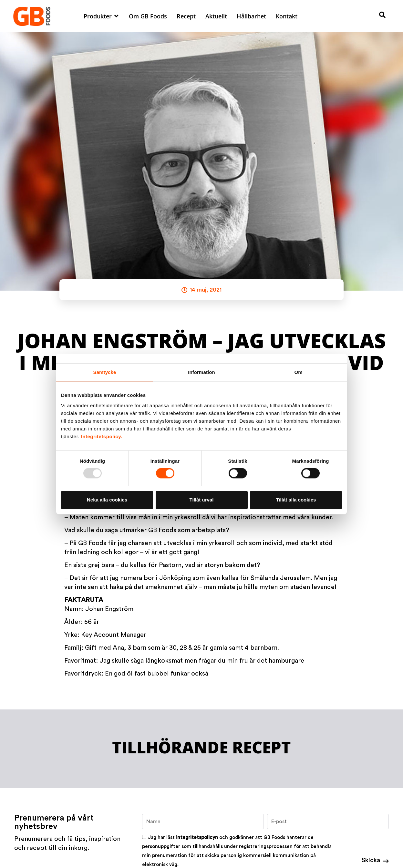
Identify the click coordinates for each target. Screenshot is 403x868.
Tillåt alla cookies (296, 500)
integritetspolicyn (197, 837)
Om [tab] (298, 372)
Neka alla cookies (107, 500)
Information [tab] (201, 372)
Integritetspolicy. (102, 436)
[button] (101, 16)
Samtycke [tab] (105, 372)
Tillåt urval (202, 500)
